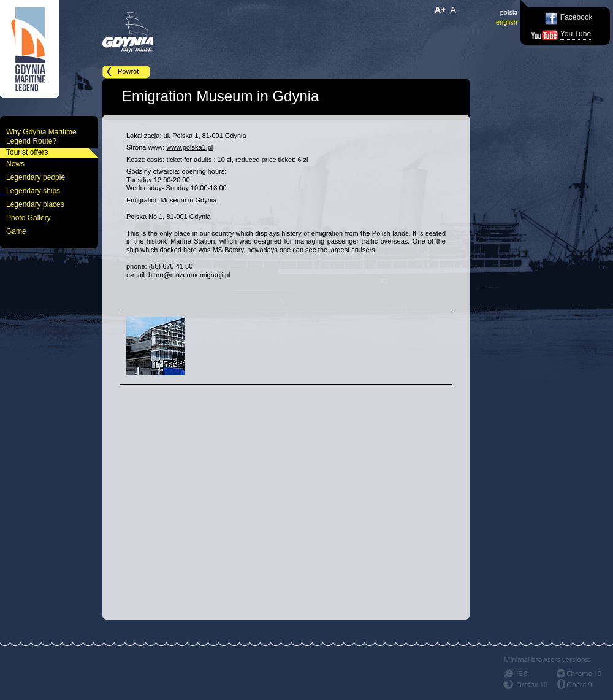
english (507, 22)
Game (16, 231)
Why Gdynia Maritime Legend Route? (41, 137)
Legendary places (35, 204)
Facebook (577, 17)
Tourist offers (27, 152)
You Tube (576, 34)
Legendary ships (33, 191)
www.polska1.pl (189, 147)
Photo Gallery (29, 218)
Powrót (128, 71)
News (15, 164)
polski (509, 12)
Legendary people (36, 177)
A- (455, 10)
